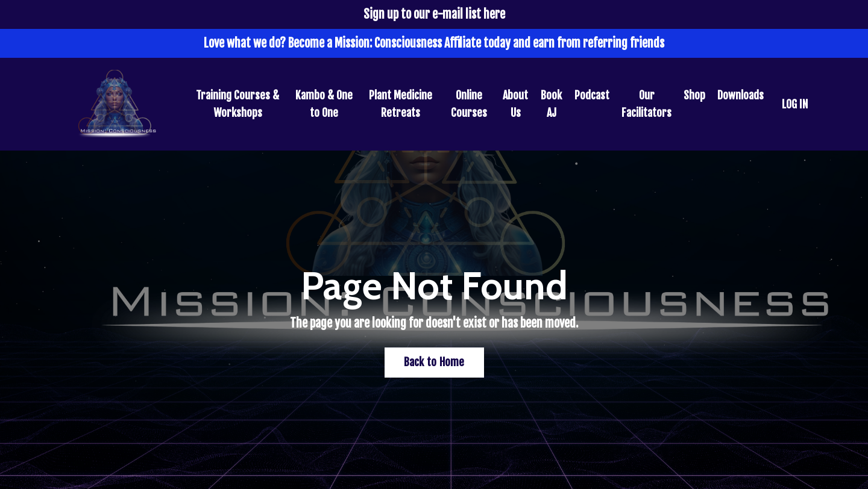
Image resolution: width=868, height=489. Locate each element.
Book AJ (551, 104)
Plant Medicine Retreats (401, 104)
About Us (515, 104)
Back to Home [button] (434, 362)
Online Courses (469, 104)
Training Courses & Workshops (237, 104)
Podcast (592, 95)
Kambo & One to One (324, 104)
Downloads (741, 95)
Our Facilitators (646, 104)
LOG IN (795, 104)
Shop (694, 95)
